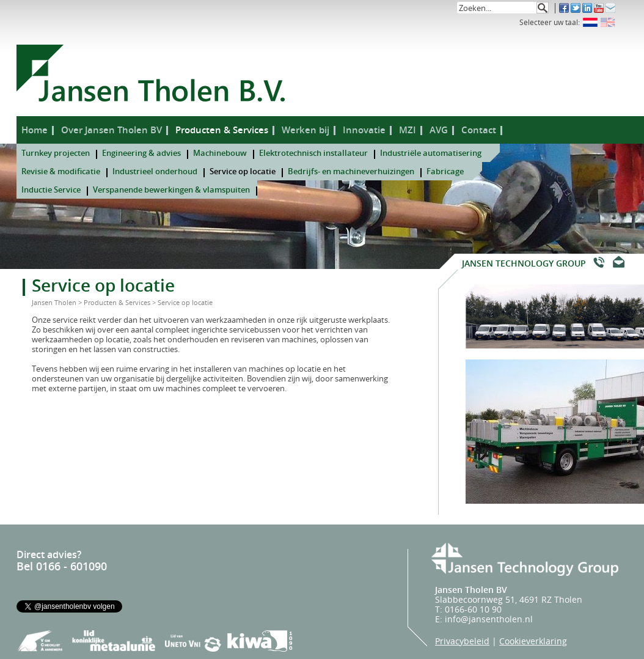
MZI (408, 130)
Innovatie (364, 130)
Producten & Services (222, 130)
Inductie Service (51, 190)
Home (35, 130)
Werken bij (306, 130)
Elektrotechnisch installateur (313, 153)
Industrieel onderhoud (155, 171)
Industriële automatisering (431, 153)
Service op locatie (243, 171)
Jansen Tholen (54, 302)
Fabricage (445, 171)
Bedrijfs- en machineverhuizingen (351, 171)
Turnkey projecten (56, 153)
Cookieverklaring (533, 641)
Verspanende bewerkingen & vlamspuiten (171, 190)
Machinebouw (220, 153)
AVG (439, 130)
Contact (479, 130)
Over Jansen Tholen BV (112, 130)
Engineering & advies (141, 153)
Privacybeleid (462, 641)
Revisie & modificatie (61, 171)
